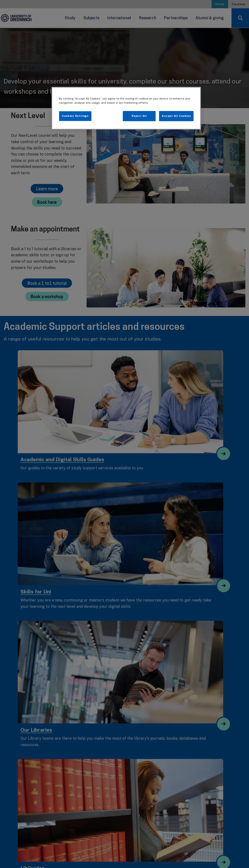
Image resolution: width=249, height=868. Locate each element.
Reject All (139, 116)
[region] (126, 108)
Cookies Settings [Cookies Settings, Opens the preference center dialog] (75, 116)
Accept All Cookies (176, 116)
